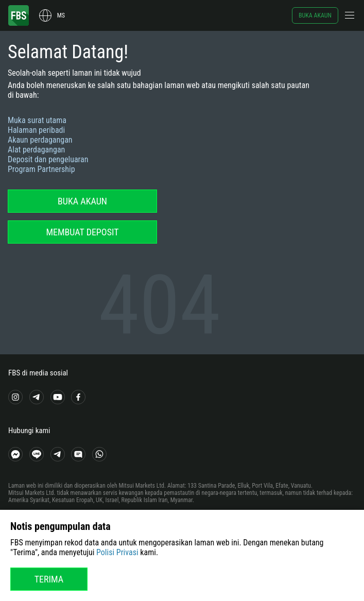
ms (61, 15)
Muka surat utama (37, 120)
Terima (49, 579)
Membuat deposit (82, 232)
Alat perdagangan (36, 150)
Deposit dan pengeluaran (48, 159)
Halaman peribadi (36, 130)
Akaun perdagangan (40, 140)
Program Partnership (41, 169)
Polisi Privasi (117, 552)
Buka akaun (315, 15)
